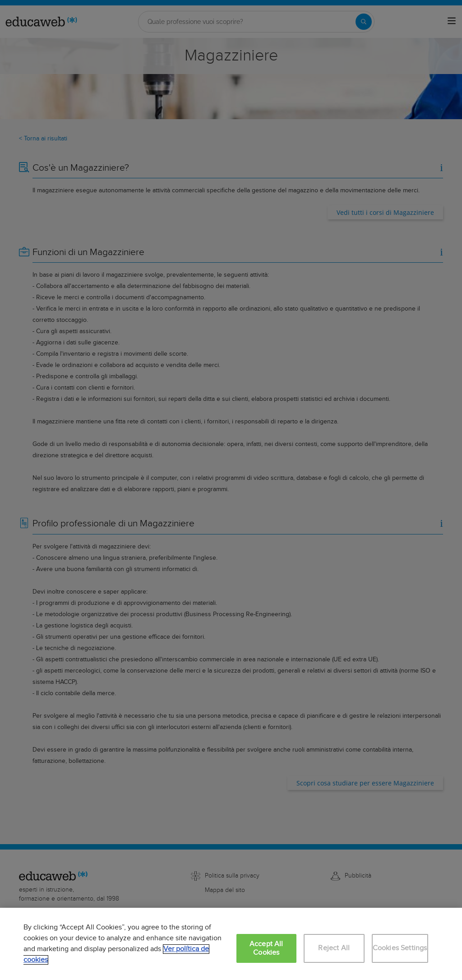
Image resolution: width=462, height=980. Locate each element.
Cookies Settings (400, 948)
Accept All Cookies (266, 948)
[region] (231, 944)
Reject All (334, 948)
